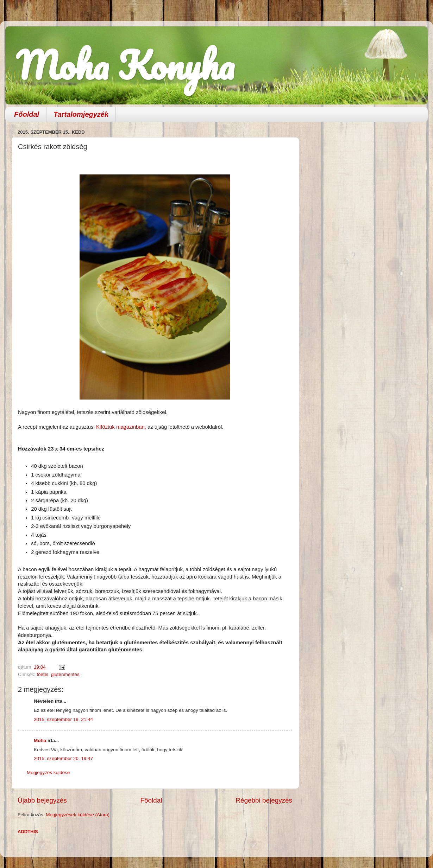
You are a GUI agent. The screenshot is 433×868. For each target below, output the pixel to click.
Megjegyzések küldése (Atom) (78, 815)
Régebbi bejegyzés (264, 800)
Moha (40, 741)
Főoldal (27, 114)
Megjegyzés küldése (48, 773)
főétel (42, 674)
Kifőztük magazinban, (121, 427)
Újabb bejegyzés (42, 800)
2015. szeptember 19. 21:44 (63, 719)
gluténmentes (65, 674)
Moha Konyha (125, 65)
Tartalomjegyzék (81, 114)
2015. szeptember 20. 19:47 (63, 758)
